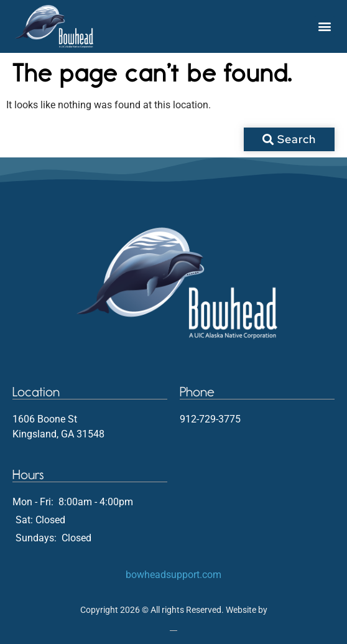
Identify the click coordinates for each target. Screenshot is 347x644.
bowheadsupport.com (173, 575)
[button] (324, 26)
